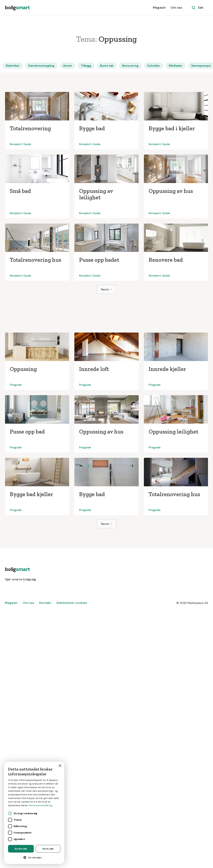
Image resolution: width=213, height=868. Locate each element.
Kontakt (45, 603)
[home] (17, 8)
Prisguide (16, 385)
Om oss (176, 8)
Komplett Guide (20, 144)
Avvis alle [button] (48, 849)
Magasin (159, 8)
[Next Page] (107, 289)
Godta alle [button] (21, 849)
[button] (34, 858)
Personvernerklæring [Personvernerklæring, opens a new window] (40, 805)
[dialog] (34, 813)
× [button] (60, 766)
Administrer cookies (72, 603)
